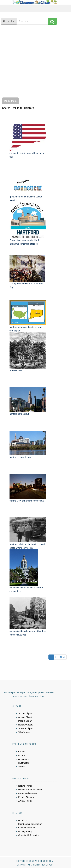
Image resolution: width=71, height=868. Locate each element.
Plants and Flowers (28, 793)
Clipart (21, 751)
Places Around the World (30, 790)
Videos (22, 766)
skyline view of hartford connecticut (27, 501)
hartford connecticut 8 (20, 457)
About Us (23, 820)
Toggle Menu (10, 101)
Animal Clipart (25, 717)
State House (16, 370)
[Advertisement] (34, 61)
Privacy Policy (25, 831)
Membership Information (30, 824)
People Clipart (25, 721)
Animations (24, 759)
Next (62, 657)
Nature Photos (25, 786)
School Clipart (25, 713)
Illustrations (24, 763)
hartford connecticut (19, 414)
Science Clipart (26, 728)
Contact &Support (27, 828)
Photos (22, 755)
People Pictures (26, 797)
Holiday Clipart (25, 725)
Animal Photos (25, 801)
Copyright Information (29, 835)
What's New (24, 732)
